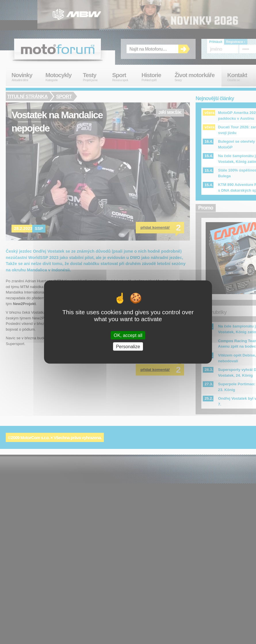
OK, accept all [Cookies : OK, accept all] (128, 335)
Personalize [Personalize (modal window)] (128, 346)
